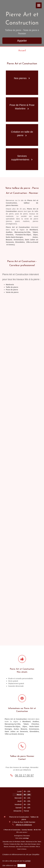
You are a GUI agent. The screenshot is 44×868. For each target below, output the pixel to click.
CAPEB (27, 861)
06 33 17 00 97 (24, 775)
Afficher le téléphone (24, 825)
